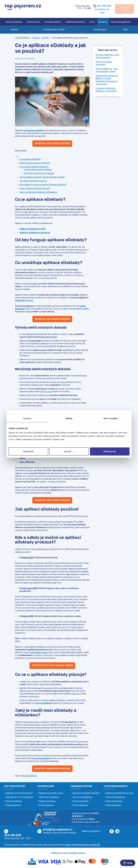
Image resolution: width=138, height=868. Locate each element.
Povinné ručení (34, 22)
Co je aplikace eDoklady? (30, 159)
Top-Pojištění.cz (22, 38)
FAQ (126, 30)
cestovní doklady (43, 703)
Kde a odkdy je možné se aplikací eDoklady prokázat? (43, 185)
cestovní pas (46, 392)
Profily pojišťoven (13, 805)
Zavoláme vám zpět (102, 11)
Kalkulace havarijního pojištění (86, 793)
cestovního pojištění (33, 131)
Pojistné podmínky (14, 801)
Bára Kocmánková (29, 776)
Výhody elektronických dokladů (38, 170)
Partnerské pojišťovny (122, 22)
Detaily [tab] (69, 418)
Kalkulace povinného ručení (51, 793)
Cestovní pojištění (15, 22)
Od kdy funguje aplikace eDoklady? (35, 163)
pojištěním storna (24, 300)
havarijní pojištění (41, 758)
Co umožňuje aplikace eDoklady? (34, 167)
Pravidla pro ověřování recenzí (86, 822)
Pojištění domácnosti (76, 22)
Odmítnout (28, 451)
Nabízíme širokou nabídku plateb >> (69, 853)
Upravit (69, 451)
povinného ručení (39, 652)
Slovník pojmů (100, 30)
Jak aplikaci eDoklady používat (33, 181)
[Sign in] (125, 9)
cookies (68, 845)
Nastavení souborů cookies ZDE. (86, 845)
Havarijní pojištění (54, 22)
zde (62, 439)
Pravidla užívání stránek (54, 30)
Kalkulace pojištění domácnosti (120, 793)
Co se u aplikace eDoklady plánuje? (35, 188)
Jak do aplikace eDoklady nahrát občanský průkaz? (42, 177)
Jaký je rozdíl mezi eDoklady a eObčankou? (39, 192)
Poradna (103, 22)
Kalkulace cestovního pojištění (19, 793)
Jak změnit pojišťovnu (49, 797)
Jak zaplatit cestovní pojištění (19, 797)
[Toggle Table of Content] (17, 156)
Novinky (15, 30)
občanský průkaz (49, 337)
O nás (93, 22)
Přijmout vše (110, 451)
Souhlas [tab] (27, 418)
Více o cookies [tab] (111, 418)
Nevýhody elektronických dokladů (39, 173)
